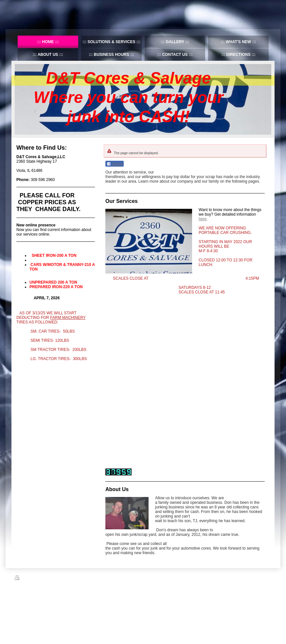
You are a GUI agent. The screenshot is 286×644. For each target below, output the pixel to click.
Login (267, 578)
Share (115, 164)
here (203, 219)
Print (22, 579)
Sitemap (39, 579)
